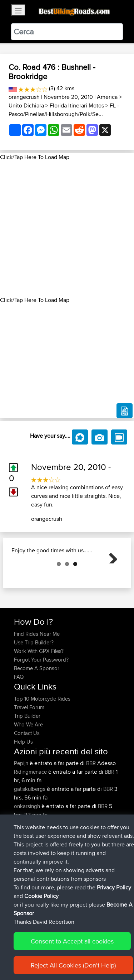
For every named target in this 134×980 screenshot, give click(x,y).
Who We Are (28, 760)
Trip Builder (27, 752)
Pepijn (22, 799)
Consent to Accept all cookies (72, 941)
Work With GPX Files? (39, 687)
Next (110, 574)
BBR (91, 799)
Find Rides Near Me (37, 670)
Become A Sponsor (37, 704)
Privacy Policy (114, 887)
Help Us (23, 777)
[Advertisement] (67, 229)
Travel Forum (29, 743)
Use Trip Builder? (34, 678)
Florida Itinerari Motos (77, 105)
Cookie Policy (41, 896)
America (107, 97)
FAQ (19, 713)
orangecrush (24, 97)
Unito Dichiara (26, 105)
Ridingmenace (31, 808)
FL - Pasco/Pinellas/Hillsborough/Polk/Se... (64, 110)
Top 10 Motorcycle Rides (42, 734)
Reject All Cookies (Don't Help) (73, 965)
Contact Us (27, 769)
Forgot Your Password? (41, 695)
